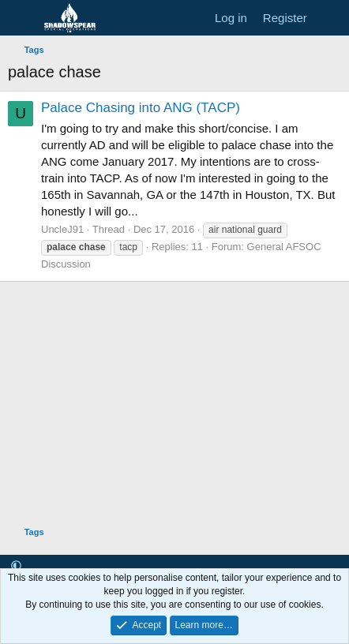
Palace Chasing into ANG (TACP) (141, 108)
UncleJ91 (62, 229)
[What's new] (330, 18)
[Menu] (22, 18)
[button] (16, 566)
